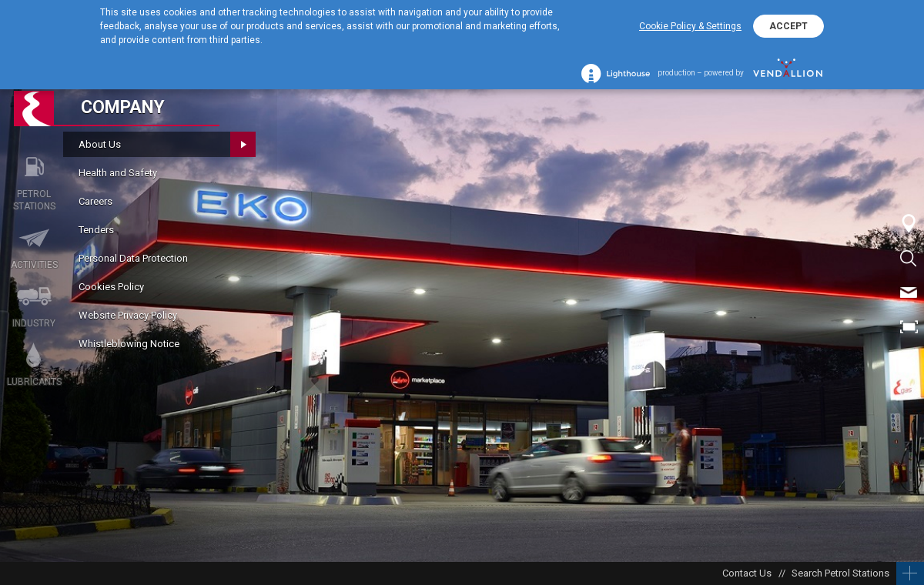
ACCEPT (788, 26)
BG (909, 362)
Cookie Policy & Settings (690, 26)
